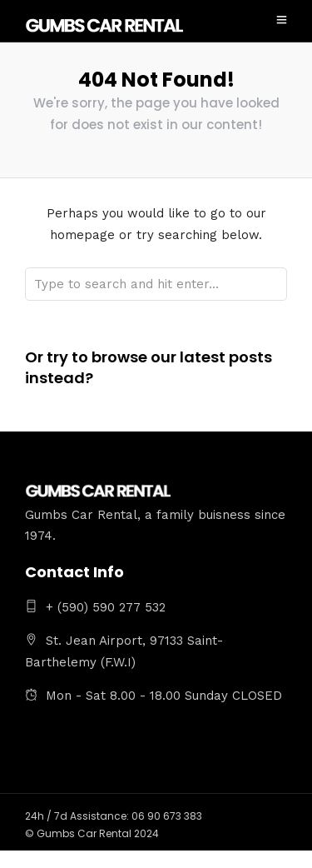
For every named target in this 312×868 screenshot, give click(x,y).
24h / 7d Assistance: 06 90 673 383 (114, 816)
